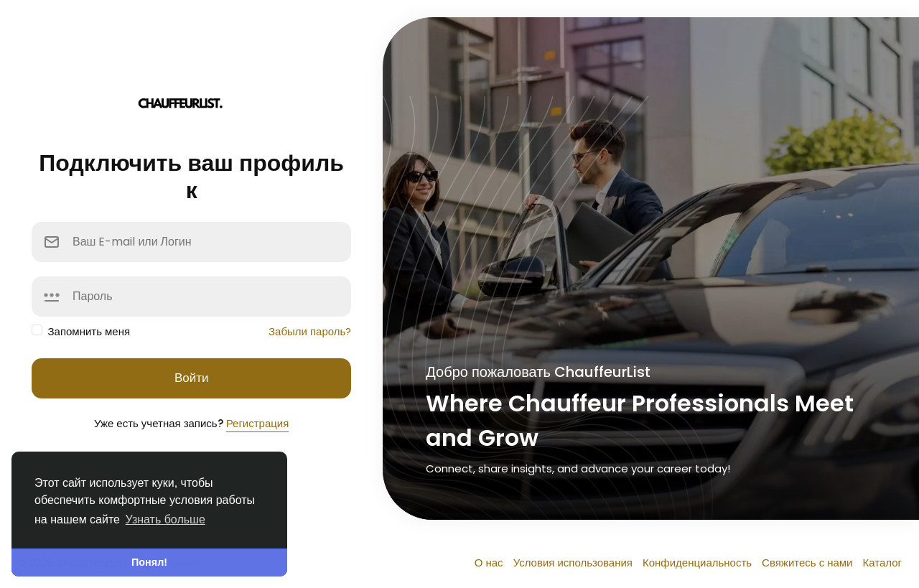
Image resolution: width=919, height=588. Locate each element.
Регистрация (258, 423)
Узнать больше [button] (165, 519)
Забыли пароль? (310, 331)
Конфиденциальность (699, 563)
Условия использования (574, 563)
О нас (490, 563)
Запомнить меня (89, 331)
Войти (192, 378)
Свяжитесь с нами (808, 563)
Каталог (882, 563)
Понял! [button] (149, 562)
